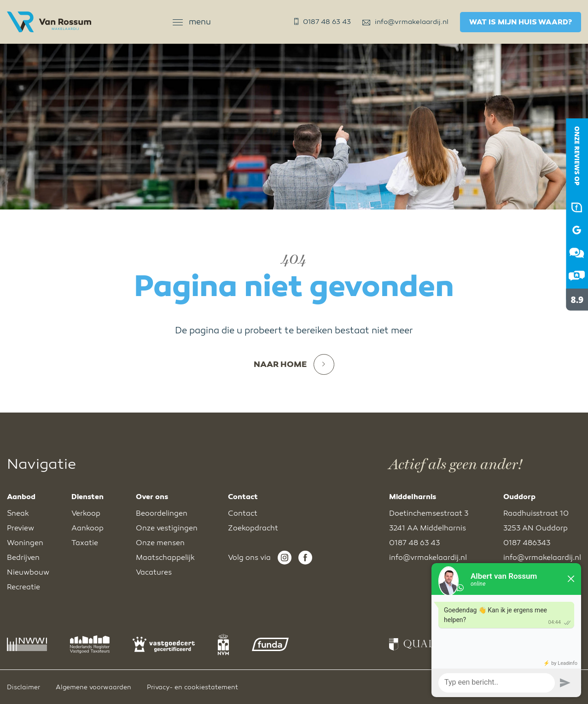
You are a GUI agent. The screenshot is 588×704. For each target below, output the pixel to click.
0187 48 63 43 (323, 22)
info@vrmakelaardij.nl (405, 22)
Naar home (294, 364)
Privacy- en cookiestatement (192, 687)
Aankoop (87, 528)
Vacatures (154, 572)
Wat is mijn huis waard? (521, 22)
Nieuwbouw (28, 572)
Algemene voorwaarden (93, 687)
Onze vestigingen (167, 528)
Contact (243, 513)
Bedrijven (23, 558)
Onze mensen (160, 543)
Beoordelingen (162, 513)
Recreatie (23, 587)
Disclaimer (23, 687)
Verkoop (86, 513)
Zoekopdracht (253, 528)
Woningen (25, 543)
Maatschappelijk (165, 558)
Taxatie (85, 543)
